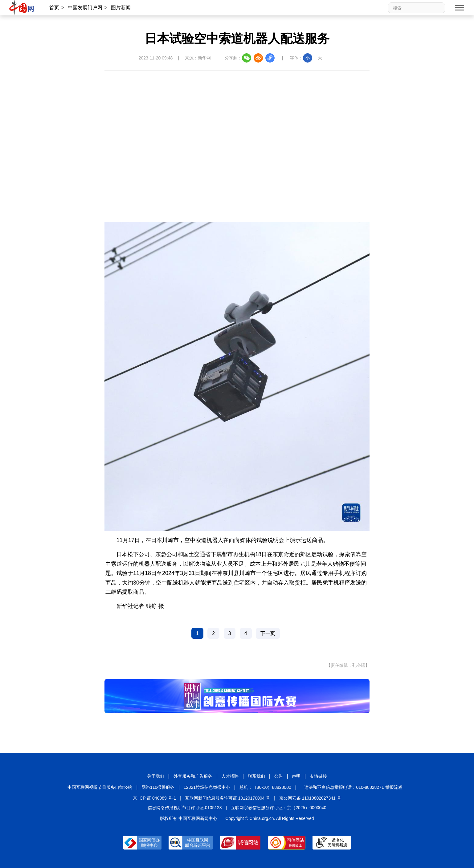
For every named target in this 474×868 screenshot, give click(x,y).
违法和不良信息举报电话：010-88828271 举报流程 (353, 787)
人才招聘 (230, 776)
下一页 (268, 633)
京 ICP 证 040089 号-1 (154, 798)
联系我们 (256, 776)
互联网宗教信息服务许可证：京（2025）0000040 (279, 808)
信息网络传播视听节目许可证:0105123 (185, 808)
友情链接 (318, 776)
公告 (279, 776)
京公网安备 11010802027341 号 (310, 798)
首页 (54, 8)
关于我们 (156, 776)
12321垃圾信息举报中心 (207, 787)
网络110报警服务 (158, 787)
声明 (296, 776)
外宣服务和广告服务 (193, 776)
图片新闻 (121, 8)
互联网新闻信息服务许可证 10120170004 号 (228, 798)
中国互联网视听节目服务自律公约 (100, 787)
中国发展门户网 (85, 8)
